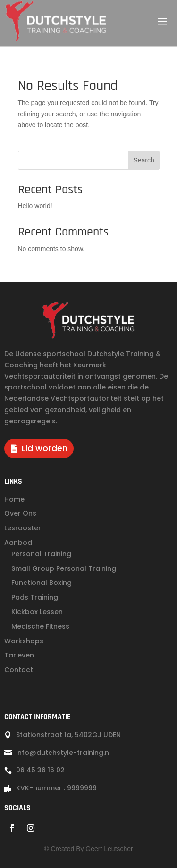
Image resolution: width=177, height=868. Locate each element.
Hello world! (35, 206)
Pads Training (35, 597)
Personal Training (41, 554)
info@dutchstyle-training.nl (63, 753)
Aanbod (18, 543)
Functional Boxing (42, 583)
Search (143, 160)
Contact (19, 670)
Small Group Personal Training (64, 568)
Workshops (24, 641)
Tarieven (19, 655)
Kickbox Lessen (37, 612)
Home (14, 499)
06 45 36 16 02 (40, 770)
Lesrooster (23, 528)
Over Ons (20, 513)
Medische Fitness (40, 626)
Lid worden (45, 448)
